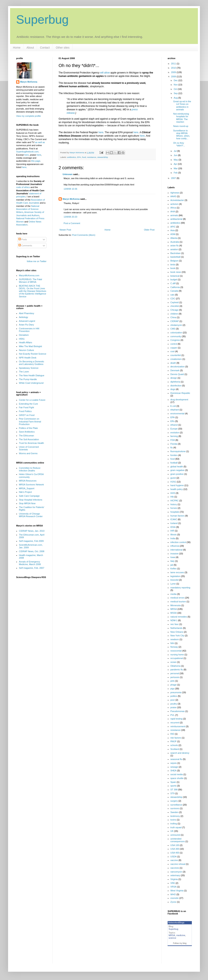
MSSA (174, 613)
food (84, 157)
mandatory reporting (180, 588)
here (101, 132)
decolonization (178, 367)
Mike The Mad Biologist (30, 346)
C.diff (173, 283)
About (30, 48)
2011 (174, 64)
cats (172, 295)
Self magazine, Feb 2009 (31, 541)
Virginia (174, 879)
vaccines (175, 868)
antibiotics (72, 157)
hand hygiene (177, 485)
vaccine (174, 860)
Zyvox (173, 902)
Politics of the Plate (28, 428)
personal (175, 673)
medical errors (178, 598)
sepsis (174, 763)
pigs (172, 689)
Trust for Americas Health (32, 443)
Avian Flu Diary (26, 325)
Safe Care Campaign (29, 496)
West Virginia (177, 891)
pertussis (175, 677)
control (174, 344)
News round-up (181, 126)
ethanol (174, 425)
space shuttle (177, 778)
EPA (79, 157)
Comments (25, 246)
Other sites (63, 48)
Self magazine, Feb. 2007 (32, 568)
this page (36, 161)
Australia (175, 242)
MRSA (174, 609)
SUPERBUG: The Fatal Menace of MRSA (30, 281)
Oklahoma (175, 666)
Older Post (149, 230)
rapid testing (176, 719)
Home (17, 48)
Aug (176, 98)
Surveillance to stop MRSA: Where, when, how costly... (181, 135)
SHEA (173, 771)
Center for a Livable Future (32, 400)
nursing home (177, 655)
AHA (173, 212)
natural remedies (179, 617)
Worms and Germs (28, 453)
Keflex (174, 569)
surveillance (176, 805)
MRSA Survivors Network (31, 485)
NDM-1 (174, 620)
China (173, 317)
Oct (176, 89)
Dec (176, 80)
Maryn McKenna (71, 199)
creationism (176, 359)
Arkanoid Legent (27, 321)
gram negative (178, 470)
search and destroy (180, 753)
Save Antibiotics (27, 432)
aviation (174, 249)
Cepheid (175, 302)
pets (173, 681)
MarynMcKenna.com (29, 275)
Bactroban (175, 253)
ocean (173, 662)
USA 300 (175, 849)
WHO (173, 894)
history (174, 504)
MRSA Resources (28, 481)
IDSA (173, 527)
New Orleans (177, 632)
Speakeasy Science (29, 368)
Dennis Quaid (177, 374)
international (176, 550)
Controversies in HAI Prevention (29, 330)
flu (172, 447)
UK (172, 831)
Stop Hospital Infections (31, 500)
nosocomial (176, 651)
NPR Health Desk (28, 358)
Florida (174, 444)
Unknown (68, 174)
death (173, 363)
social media (177, 774)
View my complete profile (28, 116)
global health (177, 467)
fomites (174, 455)
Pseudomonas (178, 711)
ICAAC (174, 519)
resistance (92, 157)
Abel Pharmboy (27, 313)
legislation (175, 576)
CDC (173, 299)
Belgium (174, 261)
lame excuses (177, 572)
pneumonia (176, 692)
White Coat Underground (31, 383)
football (174, 463)
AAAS (173, 196)
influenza (175, 546)
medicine (181, 935)
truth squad (176, 827)
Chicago (174, 310)
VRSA (173, 887)
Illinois (174, 535)
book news (176, 272)
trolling (174, 824)
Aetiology (24, 317)
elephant (175, 410)
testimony (175, 816)
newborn (175, 639)
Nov (176, 85)
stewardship (103, 157)
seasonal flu (176, 759)
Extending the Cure (28, 404)
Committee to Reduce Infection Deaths (30, 469)
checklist (175, 306)
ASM (173, 234)
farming (174, 436)
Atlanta (174, 238)
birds (173, 265)
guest (173, 478)
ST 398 (174, 790)
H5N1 (22, 339)
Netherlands (176, 628)
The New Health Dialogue (32, 375)
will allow (105, 73)
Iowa (173, 557)
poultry (174, 704)
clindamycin (176, 325)
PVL (173, 715)
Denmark (175, 370)
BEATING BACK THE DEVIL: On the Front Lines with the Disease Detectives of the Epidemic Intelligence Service (33, 291)
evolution (175, 433)
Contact (45, 48)
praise (173, 707)
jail (172, 565)
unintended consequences (178, 840)
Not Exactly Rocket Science (33, 354)
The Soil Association (29, 439)
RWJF (173, 741)
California (175, 287)
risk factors (176, 738)
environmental (177, 413)
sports (173, 786)
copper (174, 348)
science (172, 938)
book (173, 268)
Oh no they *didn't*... (179, 144)
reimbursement (178, 726)
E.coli (173, 406)
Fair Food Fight (27, 407)
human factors (178, 516)
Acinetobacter (177, 200)
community (176, 336)
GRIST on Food (27, 415)
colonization (176, 333)
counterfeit (176, 355)
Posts (23, 239)
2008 (174, 77)
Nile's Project (25, 492)
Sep (176, 93)
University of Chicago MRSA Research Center (31, 515)
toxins (173, 820)
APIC (173, 227)
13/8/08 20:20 (70, 217)
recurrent (175, 723)
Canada (174, 291)
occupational (177, 658)
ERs (173, 421)
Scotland (175, 749)
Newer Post (65, 230)
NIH (172, 643)
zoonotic (175, 898)
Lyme (173, 584)
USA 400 (175, 853)
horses (174, 508)
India (173, 538)
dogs (173, 389)
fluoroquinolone (178, 451)
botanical (175, 276)
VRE (173, 883)
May (176, 160)
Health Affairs (26, 342)
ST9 (172, 793)
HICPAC (175, 501)
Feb (176, 173)
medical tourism (178, 602)
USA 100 (175, 845)
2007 (174, 178)
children (174, 314)
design (174, 378)
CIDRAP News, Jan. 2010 (32, 531)
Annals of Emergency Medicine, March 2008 (30, 563)
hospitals (175, 512)
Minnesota (176, 605)
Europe (174, 429)
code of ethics (23, 187)
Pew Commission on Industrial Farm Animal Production (30, 421)
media (173, 594)
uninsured (175, 835)
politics (174, 696)
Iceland (174, 523)
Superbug (42, 20)
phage (174, 685)
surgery (174, 801)
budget (174, 280)
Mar (176, 168)
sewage (174, 767)
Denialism (24, 335)
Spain (173, 782)
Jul (175, 151)
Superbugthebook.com (27, 152)
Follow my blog (180, 943)
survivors (175, 808)
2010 (174, 68)
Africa (173, 208)
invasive (174, 554)
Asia (173, 230)
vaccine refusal (178, 864)
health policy (177, 489)
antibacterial (176, 219)
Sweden (174, 812)
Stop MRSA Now (27, 503)
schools (174, 745)
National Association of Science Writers (28, 209)
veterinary (175, 875)
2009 (174, 72)
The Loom (24, 372)
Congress (175, 340)
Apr (176, 164)
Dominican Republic (180, 393)
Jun (176, 155)
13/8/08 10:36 (70, 189)
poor (173, 700)
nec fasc (175, 624)
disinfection (176, 386)
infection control (178, 542)
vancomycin (176, 872)
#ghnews (175, 193)
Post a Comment (72, 223)
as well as (40, 142)
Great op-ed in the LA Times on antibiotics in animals (182, 105)
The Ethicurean (27, 436)
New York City (177, 636)
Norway (174, 647)
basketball (175, 257)
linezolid (174, 580)
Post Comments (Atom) (84, 235)
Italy (172, 561)
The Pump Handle (28, 379)
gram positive (177, 474)
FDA (173, 440)
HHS (173, 493)
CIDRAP (175, 321)
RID (172, 734)
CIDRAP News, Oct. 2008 (32, 551)
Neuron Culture (27, 350)
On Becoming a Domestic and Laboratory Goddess (32, 363)
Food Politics (25, 411)
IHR (172, 531)
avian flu (175, 246)
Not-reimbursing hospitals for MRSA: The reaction (181, 118)
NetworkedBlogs (176, 923)
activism (174, 204)
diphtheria (175, 382)
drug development (179, 400)
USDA (174, 857)
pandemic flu (177, 670)
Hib (172, 497)
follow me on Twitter (37, 261)
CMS (173, 329)
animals (174, 215)
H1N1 (173, 482)
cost (172, 351)
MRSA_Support (27, 488)
